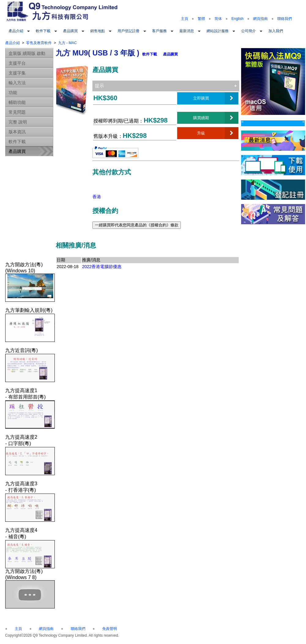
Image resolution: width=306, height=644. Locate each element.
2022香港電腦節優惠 (102, 267)
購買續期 (201, 118)
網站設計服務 (218, 31)
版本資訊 (17, 132)
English (237, 19)
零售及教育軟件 (39, 43)
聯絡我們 (285, 19)
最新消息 (187, 31)
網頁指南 (260, 19)
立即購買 (201, 98)
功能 (13, 93)
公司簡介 (248, 31)
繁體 (201, 19)
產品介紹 (16, 31)
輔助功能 (17, 102)
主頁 (185, 19)
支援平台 (17, 63)
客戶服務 (159, 31)
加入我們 (276, 31)
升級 (201, 133)
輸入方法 (17, 83)
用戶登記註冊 (129, 31)
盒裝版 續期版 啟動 (27, 53)
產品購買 (70, 31)
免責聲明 (110, 629)
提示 (99, 86)
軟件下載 (43, 31)
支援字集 (17, 73)
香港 (97, 197)
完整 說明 (18, 122)
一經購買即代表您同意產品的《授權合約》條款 (137, 225)
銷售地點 (98, 31)
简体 (218, 19)
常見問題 (17, 112)
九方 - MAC (67, 43)
